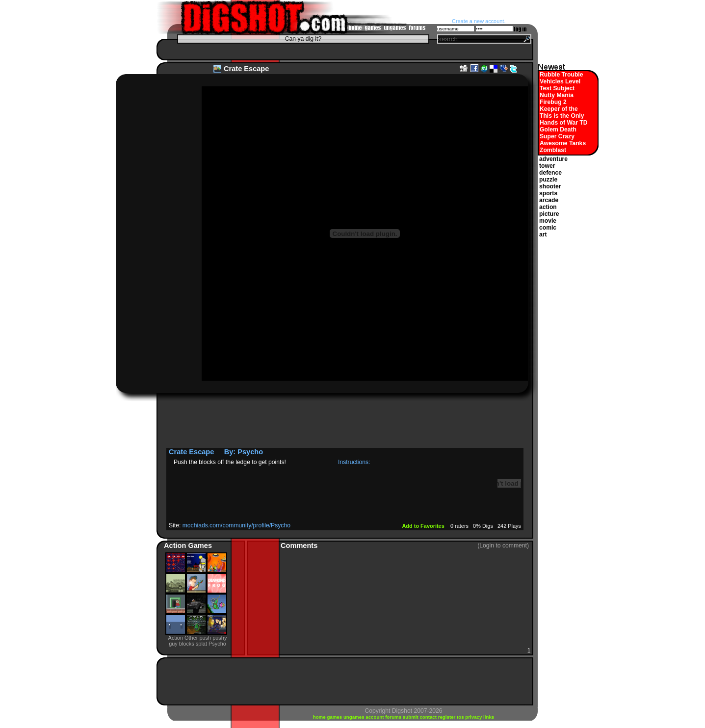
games (335, 717)
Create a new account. (479, 21)
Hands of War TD (563, 123)
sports (548, 193)
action (548, 207)
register (447, 717)
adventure (553, 159)
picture (549, 214)
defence (550, 173)
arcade (549, 200)
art (543, 234)
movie (548, 221)
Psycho (250, 452)
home (320, 717)
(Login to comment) (503, 546)
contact (429, 717)
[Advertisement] (342, 49)
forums (394, 717)
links (489, 717)
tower (547, 166)
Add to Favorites (424, 526)
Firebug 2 (553, 102)
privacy (474, 717)
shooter (550, 186)
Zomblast (553, 150)
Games (200, 546)
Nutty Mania (557, 95)
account (375, 717)
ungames (354, 717)
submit (411, 717)
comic (548, 228)
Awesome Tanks (563, 143)
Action (176, 546)
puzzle (548, 180)
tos (461, 717)
